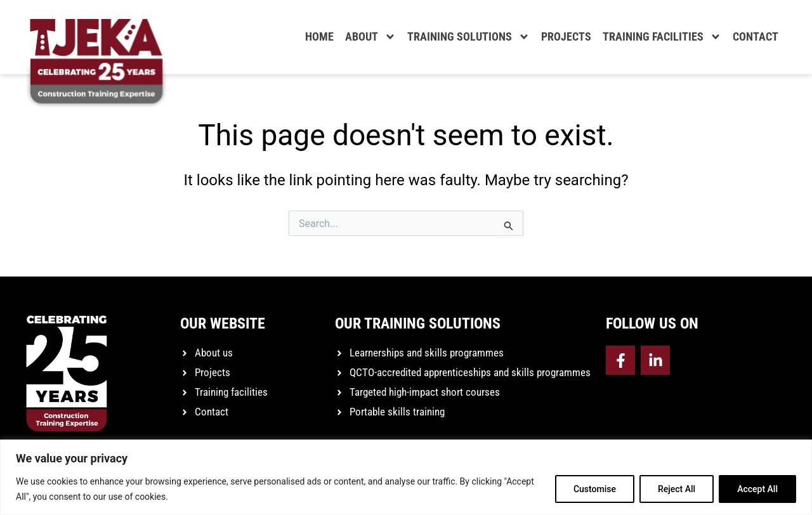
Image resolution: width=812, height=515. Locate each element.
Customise (595, 489)
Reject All (677, 489)
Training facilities (662, 37)
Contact (756, 36)
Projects (566, 36)
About (370, 37)
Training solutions (468, 37)
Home (319, 36)
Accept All (757, 489)
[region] (406, 477)
